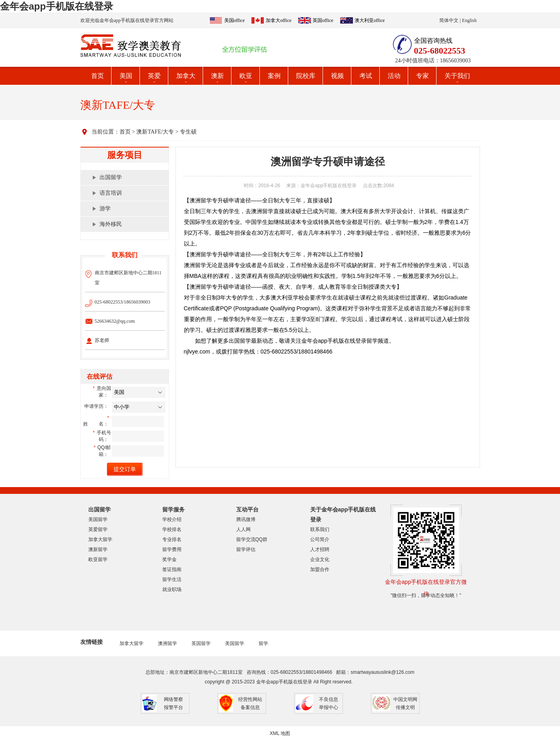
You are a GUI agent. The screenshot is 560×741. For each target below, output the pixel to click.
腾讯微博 (246, 519)
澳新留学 (98, 549)
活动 (394, 76)
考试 (366, 76)
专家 (422, 76)
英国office (323, 20)
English (469, 20)
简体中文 (449, 20)
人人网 (243, 529)
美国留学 (98, 519)
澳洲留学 (167, 643)
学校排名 (172, 529)
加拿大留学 (100, 539)
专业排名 (172, 539)
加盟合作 (320, 569)
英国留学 (201, 643)
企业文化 (320, 559)
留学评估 (246, 549)
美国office (235, 20)
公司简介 (320, 539)
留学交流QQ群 (252, 539)
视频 (337, 76)
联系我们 (320, 529)
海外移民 (111, 224)
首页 (98, 76)
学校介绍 (172, 519)
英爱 (154, 76)
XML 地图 (280, 733)
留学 (263, 643)
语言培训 (111, 193)
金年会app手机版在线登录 (57, 6)
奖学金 (169, 559)
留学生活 (172, 579)
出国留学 (111, 177)
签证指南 (172, 569)
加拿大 (186, 76)
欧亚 (246, 76)
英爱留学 (98, 529)
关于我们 (457, 76)
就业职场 (172, 589)
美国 (126, 76)
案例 (274, 76)
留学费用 (172, 549)
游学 (105, 209)
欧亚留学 (98, 559)
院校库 (306, 76)
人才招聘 (320, 549)
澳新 (217, 76)
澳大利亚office (370, 20)
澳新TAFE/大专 (155, 132)
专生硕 (188, 132)
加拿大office (279, 20)
